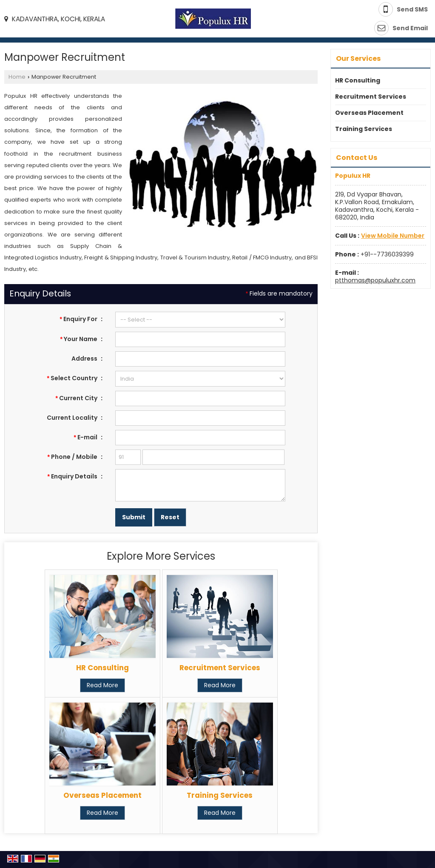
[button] (393, 236)
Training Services (220, 795)
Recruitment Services (220, 668)
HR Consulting (102, 668)
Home (17, 77)
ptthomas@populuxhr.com (375, 280)
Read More (102, 685)
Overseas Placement (102, 795)
